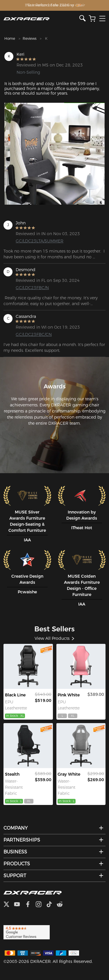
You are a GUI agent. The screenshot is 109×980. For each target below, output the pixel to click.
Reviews (30, 38)
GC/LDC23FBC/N (32, 288)
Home (10, 38)
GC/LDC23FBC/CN (34, 334)
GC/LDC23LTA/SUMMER (38, 241)
